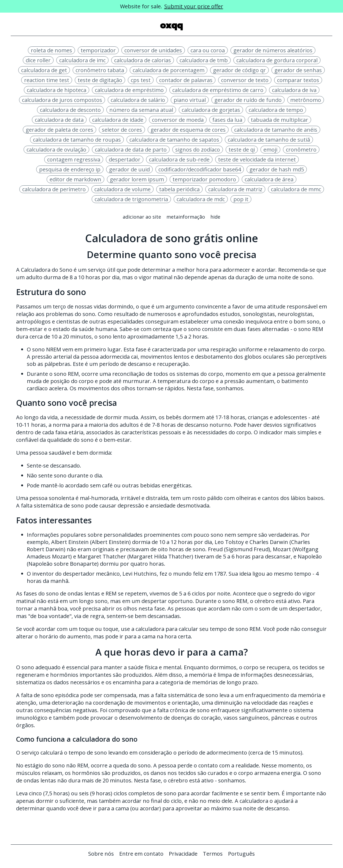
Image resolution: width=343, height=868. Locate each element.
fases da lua (227, 120)
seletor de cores (122, 130)
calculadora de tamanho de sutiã (269, 140)
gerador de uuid (129, 169)
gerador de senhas (298, 70)
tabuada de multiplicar (279, 120)
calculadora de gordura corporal (277, 60)
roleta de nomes (51, 50)
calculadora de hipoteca (57, 90)
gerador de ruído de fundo (248, 100)
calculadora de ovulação (56, 150)
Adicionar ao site (142, 217)
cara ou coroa (208, 50)
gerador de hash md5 (277, 169)
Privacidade (183, 854)
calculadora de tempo (276, 110)
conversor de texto (245, 80)
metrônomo (306, 100)
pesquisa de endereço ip (70, 169)
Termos (213, 854)
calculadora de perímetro (54, 189)
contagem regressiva (74, 159)
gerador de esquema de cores (188, 130)
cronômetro (301, 150)
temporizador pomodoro (204, 179)
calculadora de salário (138, 100)
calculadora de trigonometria (131, 199)
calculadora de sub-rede (179, 159)
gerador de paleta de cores (59, 130)
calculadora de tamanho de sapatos (174, 140)
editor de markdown (75, 179)
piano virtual (190, 100)
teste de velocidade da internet (257, 159)
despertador (125, 159)
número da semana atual (141, 110)
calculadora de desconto (70, 110)
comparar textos (298, 80)
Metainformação (186, 217)
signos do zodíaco (198, 150)
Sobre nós (101, 854)
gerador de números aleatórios (273, 50)
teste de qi (242, 150)
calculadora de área (269, 179)
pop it (241, 199)
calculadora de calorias (143, 60)
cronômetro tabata (100, 70)
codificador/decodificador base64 (200, 169)
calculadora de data (59, 120)
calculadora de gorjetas (211, 110)
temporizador (98, 50)
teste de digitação (100, 80)
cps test (141, 80)
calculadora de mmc (296, 189)
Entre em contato (141, 854)
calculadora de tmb (204, 60)
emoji (270, 150)
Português (241, 854)
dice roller (38, 60)
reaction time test (47, 80)
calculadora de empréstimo (129, 90)
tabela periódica (179, 189)
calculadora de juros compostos (62, 100)
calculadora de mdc (201, 199)
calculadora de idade (118, 120)
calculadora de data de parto (131, 150)
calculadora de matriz (235, 189)
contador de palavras (186, 80)
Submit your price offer (194, 6)
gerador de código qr (239, 70)
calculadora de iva (294, 90)
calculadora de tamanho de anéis (276, 130)
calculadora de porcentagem (169, 70)
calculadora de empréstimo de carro (218, 90)
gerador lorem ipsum (137, 179)
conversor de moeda (178, 120)
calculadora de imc (82, 60)
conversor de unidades (153, 50)
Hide (215, 217)
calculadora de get (44, 70)
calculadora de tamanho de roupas (77, 140)
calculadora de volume (122, 189)
